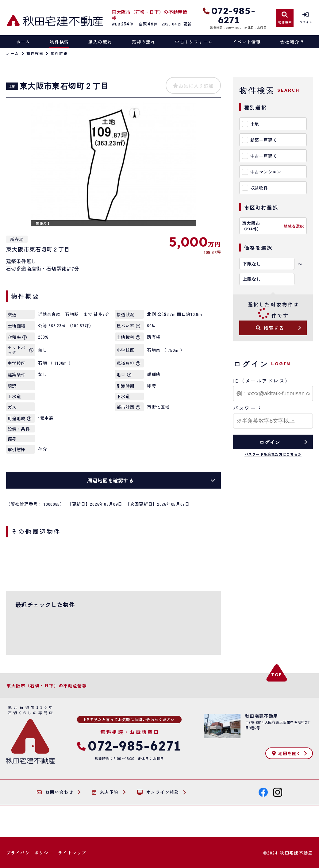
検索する (270, 328)
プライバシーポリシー (30, 853)
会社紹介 (290, 42)
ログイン (270, 442)
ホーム (23, 42)
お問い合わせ (55, 792)
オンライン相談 (158, 792)
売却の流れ (143, 42)
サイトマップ (72, 853)
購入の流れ (100, 42)
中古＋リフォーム (194, 42)
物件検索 (60, 42)
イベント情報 (247, 42)
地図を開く (286, 753)
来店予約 (105, 792)
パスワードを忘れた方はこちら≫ (273, 454)
